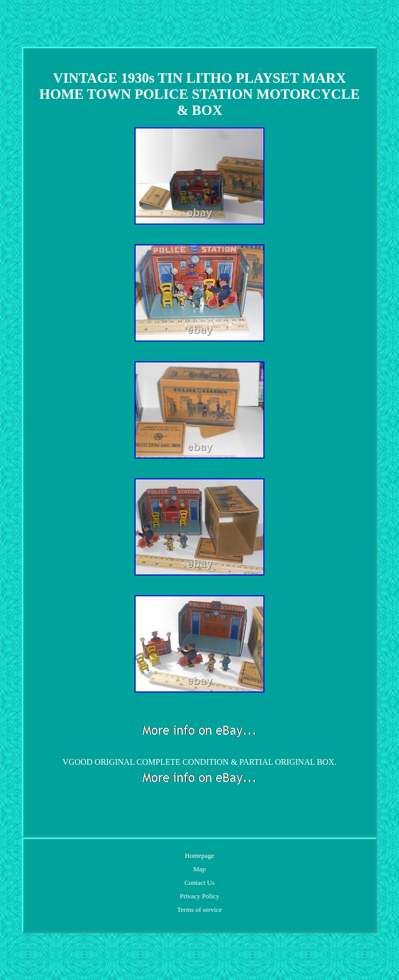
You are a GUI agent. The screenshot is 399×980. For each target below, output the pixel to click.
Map (199, 869)
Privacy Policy (199, 896)
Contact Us (199, 883)
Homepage (199, 855)
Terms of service (199, 910)
